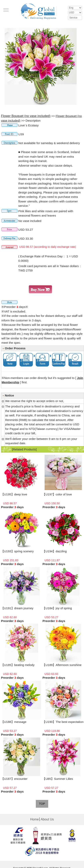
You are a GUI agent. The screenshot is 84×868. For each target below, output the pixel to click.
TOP (42, 804)
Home (34, 819)
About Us (47, 819)
